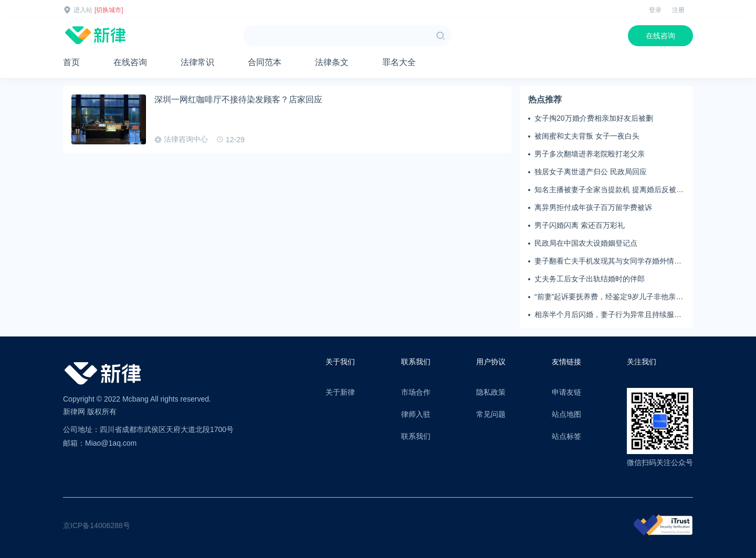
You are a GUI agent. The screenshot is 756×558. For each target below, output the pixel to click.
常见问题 (491, 414)
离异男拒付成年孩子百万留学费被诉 (593, 207)
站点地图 (566, 414)
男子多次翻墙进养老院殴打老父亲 (590, 154)
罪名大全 (399, 62)
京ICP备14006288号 (97, 525)
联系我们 (416, 436)
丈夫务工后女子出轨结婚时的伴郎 (590, 279)
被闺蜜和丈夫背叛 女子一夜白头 (587, 136)
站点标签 (566, 436)
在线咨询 (660, 36)
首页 (71, 62)
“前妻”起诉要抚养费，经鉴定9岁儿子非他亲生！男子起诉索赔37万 (605, 297)
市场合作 (416, 392)
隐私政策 (491, 392)
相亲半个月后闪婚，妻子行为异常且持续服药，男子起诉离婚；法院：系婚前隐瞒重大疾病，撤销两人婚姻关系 (608, 315)
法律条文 (332, 62)
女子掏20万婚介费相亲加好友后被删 (594, 118)
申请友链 (566, 392)
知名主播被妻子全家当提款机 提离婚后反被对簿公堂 (609, 190)
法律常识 (197, 62)
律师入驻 (416, 414)
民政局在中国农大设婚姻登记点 (586, 243)
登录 (655, 10)
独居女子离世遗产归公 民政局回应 (591, 172)
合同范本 (265, 62)
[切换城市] (109, 10)
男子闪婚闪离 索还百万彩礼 (580, 225)
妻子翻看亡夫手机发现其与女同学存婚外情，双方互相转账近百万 (608, 261)
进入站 (83, 10)
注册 (678, 10)
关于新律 (340, 392)
